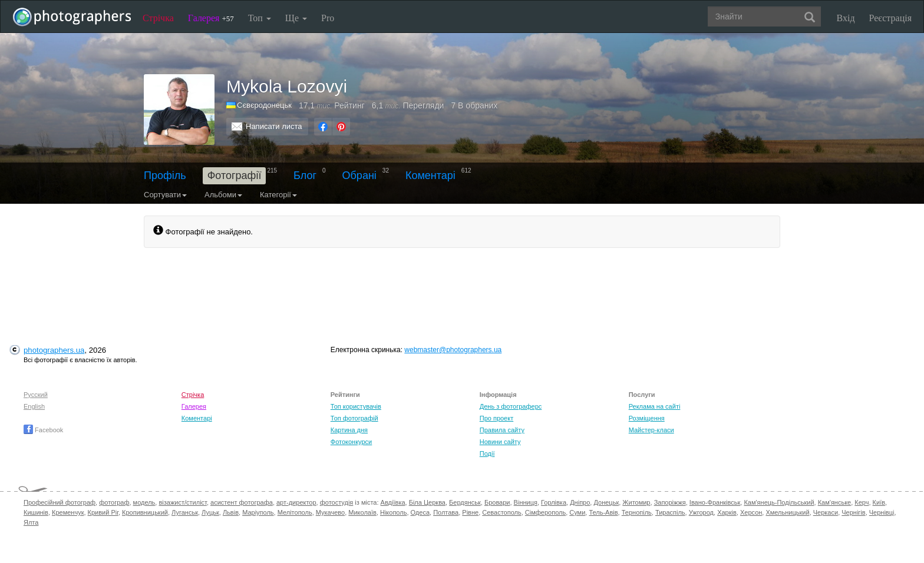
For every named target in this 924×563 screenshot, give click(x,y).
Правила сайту (502, 430)
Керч (862, 502)
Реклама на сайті (655, 406)
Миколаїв (362, 512)
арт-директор (296, 502)
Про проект (496, 418)
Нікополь (393, 512)
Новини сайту (500, 442)
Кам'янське (835, 502)
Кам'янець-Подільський (779, 502)
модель (144, 502)
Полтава (446, 512)
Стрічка (158, 18)
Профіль (165, 175)
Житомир (636, 502)
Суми (577, 512)
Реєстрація (890, 18)
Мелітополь (295, 512)
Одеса (420, 512)
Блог (305, 175)
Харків (727, 512)
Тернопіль (637, 512)
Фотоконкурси (351, 442)
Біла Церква (427, 502)
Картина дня (349, 430)
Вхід (846, 18)
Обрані (359, 175)
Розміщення (647, 418)
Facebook (43, 430)
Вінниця (526, 502)
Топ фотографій (354, 418)
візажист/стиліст (182, 502)
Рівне (470, 512)
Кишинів (36, 512)
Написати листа (274, 126)
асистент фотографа (242, 502)
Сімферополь (545, 512)
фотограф (114, 502)
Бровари (497, 502)
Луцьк (210, 512)
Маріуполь (258, 512)
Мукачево (330, 512)
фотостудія (337, 502)
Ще (296, 18)
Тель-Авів (603, 512)
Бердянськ (465, 502)
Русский (36, 395)
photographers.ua (54, 350)
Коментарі (430, 175)
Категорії (278, 195)
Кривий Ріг (103, 512)
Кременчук (68, 512)
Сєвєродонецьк (264, 105)
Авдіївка (393, 502)
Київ (879, 502)
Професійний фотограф (60, 502)
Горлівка (554, 502)
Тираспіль (670, 512)
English (34, 406)
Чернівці (882, 512)
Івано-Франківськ (715, 502)
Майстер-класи (651, 430)
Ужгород (701, 512)
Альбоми (223, 195)
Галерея (211, 18)
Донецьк (606, 502)
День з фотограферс (511, 406)
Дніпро (580, 502)
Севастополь (501, 512)
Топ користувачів (356, 406)
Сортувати (165, 195)
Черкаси (826, 512)
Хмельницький (787, 512)
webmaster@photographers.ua (453, 350)
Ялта (31, 522)
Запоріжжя (670, 502)
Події (487, 453)
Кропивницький (145, 512)
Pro (328, 18)
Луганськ (185, 512)
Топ (260, 18)
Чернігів (853, 512)
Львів (231, 512)
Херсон (751, 512)
